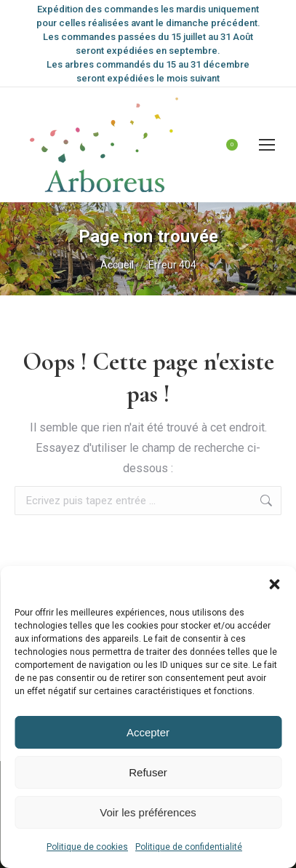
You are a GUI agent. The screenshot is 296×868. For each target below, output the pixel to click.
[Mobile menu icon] (267, 145)
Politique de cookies (87, 847)
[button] (274, 584)
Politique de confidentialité (189, 847)
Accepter (148, 732)
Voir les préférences (148, 812)
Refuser (148, 772)
